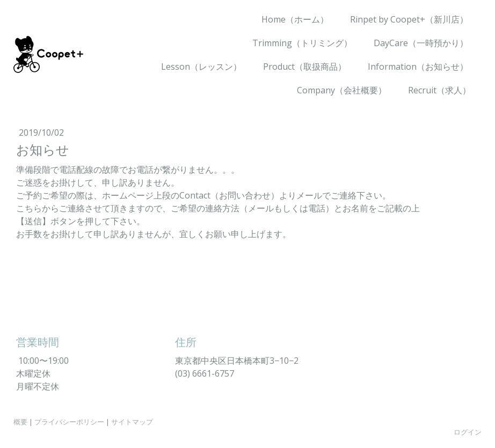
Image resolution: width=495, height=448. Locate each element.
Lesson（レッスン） (201, 67)
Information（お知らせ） (418, 67)
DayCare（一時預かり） (421, 43)
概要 (20, 422)
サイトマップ (132, 422)
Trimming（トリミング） (302, 43)
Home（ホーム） (295, 19)
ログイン (468, 432)
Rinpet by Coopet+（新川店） (409, 19)
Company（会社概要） (342, 90)
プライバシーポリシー (69, 422)
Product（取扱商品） (305, 67)
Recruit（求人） (439, 90)
